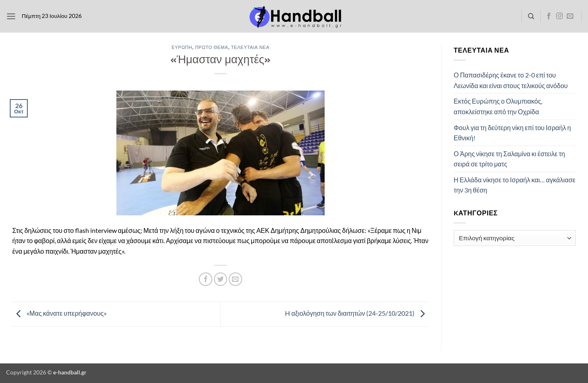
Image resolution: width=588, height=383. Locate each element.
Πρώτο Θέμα (212, 47)
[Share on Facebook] (206, 279)
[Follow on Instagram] (559, 16)
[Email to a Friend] (235, 279)
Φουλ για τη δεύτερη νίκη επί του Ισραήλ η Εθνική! (512, 133)
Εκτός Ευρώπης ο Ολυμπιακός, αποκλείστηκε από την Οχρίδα (498, 106)
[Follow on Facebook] (549, 16)
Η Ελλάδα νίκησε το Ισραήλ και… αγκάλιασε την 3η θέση (514, 185)
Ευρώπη (182, 47)
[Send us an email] (570, 16)
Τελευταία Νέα (250, 47)
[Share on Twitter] (221, 279)
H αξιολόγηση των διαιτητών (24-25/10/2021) (357, 313)
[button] (11, 16)
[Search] (531, 16)
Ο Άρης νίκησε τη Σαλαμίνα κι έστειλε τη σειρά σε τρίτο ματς (509, 159)
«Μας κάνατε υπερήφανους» (59, 313)
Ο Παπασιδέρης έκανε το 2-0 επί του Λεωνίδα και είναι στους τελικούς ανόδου (511, 80)
